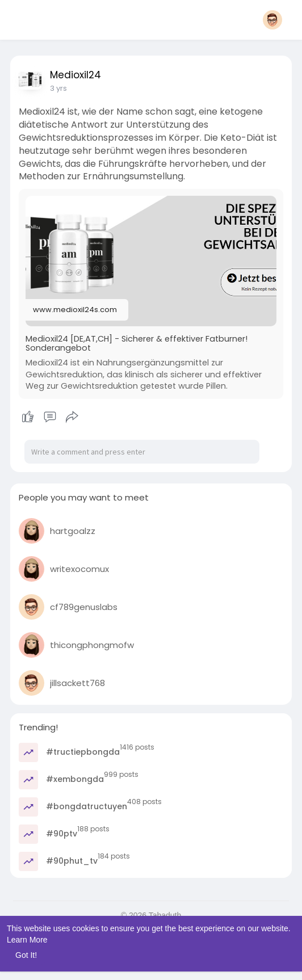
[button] (272, 20)
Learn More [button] (27, 940)
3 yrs (58, 88)
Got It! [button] (26, 955)
